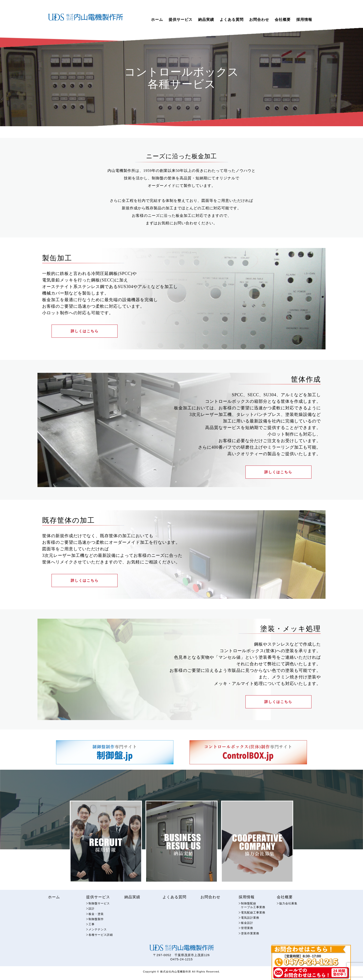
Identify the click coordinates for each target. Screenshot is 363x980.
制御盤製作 (97, 924)
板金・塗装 (97, 919)
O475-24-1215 (181, 965)
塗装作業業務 (251, 939)
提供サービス (181, 20)
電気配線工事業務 (254, 918)
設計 (92, 914)
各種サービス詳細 (102, 941)
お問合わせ (259, 20)
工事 (92, 930)
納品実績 (206, 20)
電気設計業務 (251, 923)
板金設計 (248, 928)
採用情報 (304, 20)
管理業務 (248, 934)
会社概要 (283, 20)
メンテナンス (98, 935)
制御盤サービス (100, 908)
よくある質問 (232, 20)
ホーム (157, 20)
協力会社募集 (289, 908)
